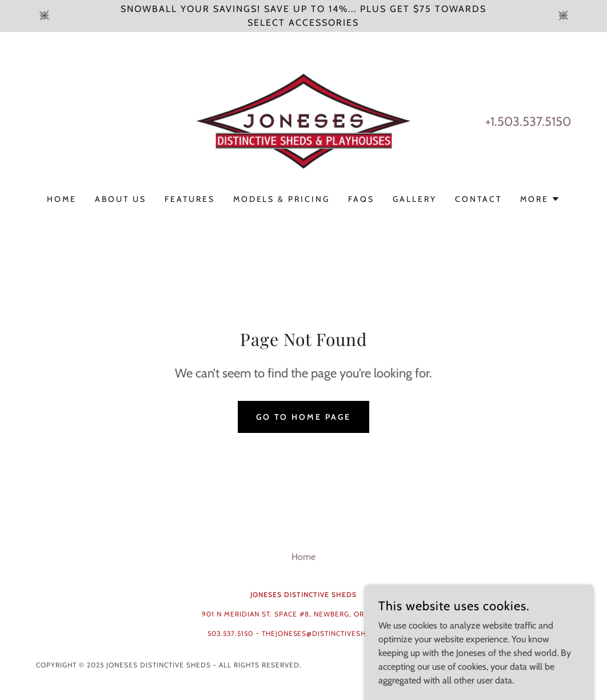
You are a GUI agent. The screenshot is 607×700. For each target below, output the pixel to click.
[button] (540, 199)
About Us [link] (121, 199)
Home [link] (62, 199)
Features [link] (190, 199)
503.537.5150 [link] (230, 633)
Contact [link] (478, 199)
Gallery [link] (415, 199)
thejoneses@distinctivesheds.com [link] (331, 633)
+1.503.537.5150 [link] (528, 122)
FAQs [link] (361, 199)
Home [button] (303, 557)
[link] (303, 120)
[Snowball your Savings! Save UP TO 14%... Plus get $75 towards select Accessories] (303, 16)
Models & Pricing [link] (282, 199)
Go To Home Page (304, 417)
